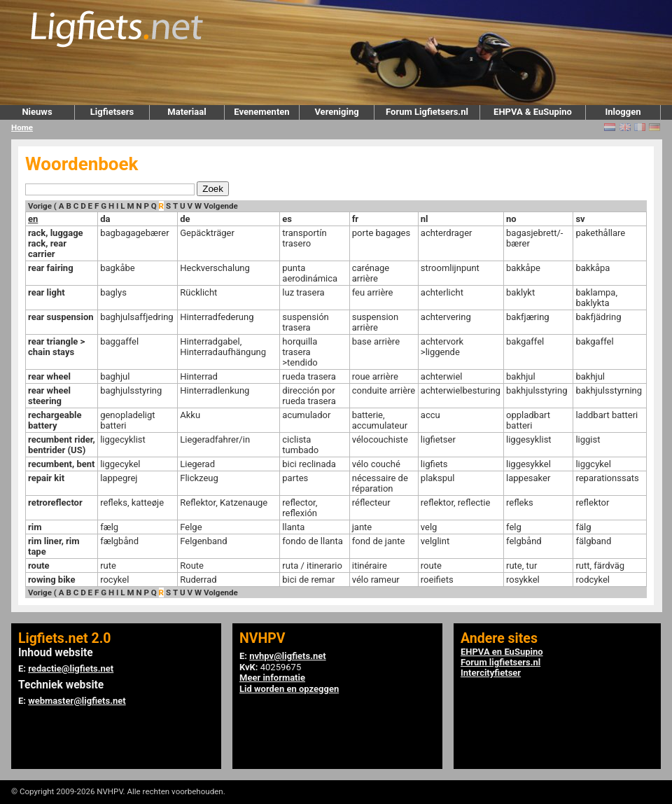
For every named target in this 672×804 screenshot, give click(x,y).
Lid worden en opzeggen (289, 689)
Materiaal (187, 112)
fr (355, 219)
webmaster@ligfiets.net (77, 701)
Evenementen (261, 112)
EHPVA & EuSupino (533, 112)
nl (425, 219)
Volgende (221, 206)
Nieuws (37, 112)
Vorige (40, 206)
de (185, 219)
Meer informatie (272, 678)
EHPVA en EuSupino (502, 652)
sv (580, 219)
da (105, 219)
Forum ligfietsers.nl (500, 662)
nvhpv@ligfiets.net (287, 656)
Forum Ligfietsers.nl (427, 112)
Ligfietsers (112, 112)
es (287, 219)
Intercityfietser (491, 673)
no (511, 219)
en (33, 219)
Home (22, 127)
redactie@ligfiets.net (71, 668)
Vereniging (336, 112)
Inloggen (623, 112)
